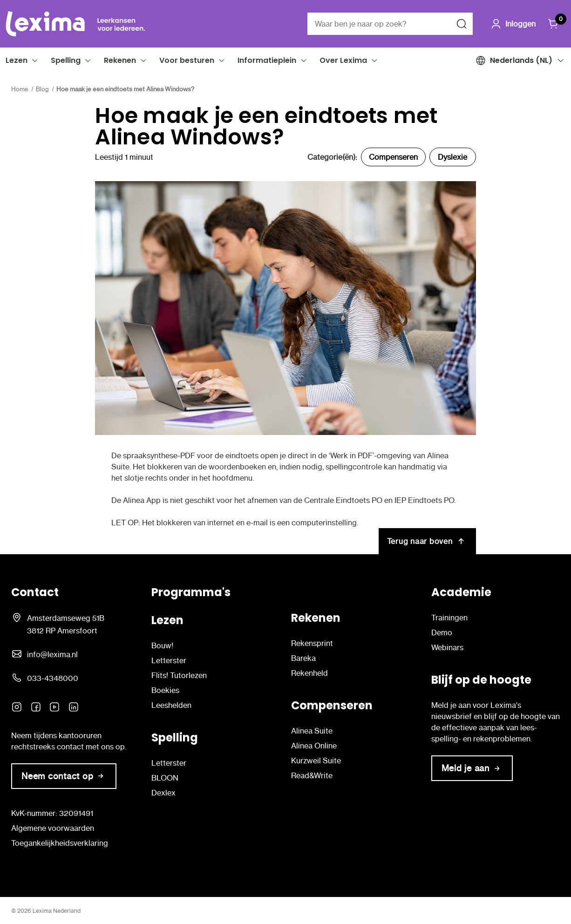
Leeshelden (171, 705)
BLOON (165, 778)
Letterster (169, 660)
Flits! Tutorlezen (179, 675)
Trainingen (449, 618)
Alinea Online (314, 746)
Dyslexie (452, 157)
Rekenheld (309, 673)
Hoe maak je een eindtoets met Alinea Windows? (266, 126)
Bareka (303, 658)
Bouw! (162, 645)
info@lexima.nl (52, 654)
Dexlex (163, 793)
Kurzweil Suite (316, 761)
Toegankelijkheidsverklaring (60, 843)
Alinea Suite (312, 731)
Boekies (165, 690)
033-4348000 (53, 678)
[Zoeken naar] (462, 24)
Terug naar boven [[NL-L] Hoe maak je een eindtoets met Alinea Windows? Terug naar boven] (427, 541)
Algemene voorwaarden (53, 828)
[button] (35, 61)
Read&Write (312, 775)
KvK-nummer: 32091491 (52, 813)
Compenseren (393, 157)
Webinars (447, 647)
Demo (442, 632)
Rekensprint (312, 643)
